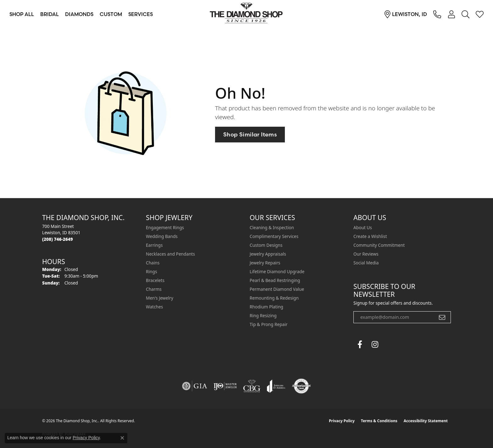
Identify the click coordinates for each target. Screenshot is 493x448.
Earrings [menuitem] (154, 245)
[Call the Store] (58, 239)
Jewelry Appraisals (268, 254)
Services (141, 14)
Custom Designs (266, 245)
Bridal (50, 14)
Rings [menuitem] (151, 271)
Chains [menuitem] (153, 263)
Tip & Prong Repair (269, 324)
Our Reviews (366, 254)
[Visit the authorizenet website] (302, 386)
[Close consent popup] (122, 438)
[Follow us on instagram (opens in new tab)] (375, 345)
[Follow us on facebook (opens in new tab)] (360, 345)
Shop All (22, 14)
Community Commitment (379, 245)
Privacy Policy (342, 421)
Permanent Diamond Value (277, 289)
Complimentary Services (274, 236)
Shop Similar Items (250, 134)
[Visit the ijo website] (225, 386)
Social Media (366, 263)
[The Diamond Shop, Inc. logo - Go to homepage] (246, 14)
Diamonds (79, 14)
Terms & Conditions (379, 421)
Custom (111, 14)
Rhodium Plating (266, 307)
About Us (363, 227)
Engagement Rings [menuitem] (165, 227)
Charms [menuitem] (154, 289)
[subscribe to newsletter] (442, 317)
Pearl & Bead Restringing (275, 280)
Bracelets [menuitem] (155, 280)
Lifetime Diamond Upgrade (277, 271)
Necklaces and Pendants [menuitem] (170, 254)
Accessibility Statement (426, 421)
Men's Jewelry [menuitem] (160, 298)
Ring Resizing (263, 315)
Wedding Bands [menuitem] (162, 236)
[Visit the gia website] (195, 386)
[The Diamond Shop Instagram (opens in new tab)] (390, 345)
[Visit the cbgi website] (252, 386)
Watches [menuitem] (154, 307)
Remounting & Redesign (274, 298)
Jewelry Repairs (265, 263)
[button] (451, 14)
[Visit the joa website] (276, 386)
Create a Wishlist (370, 236)
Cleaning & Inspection (272, 227)
